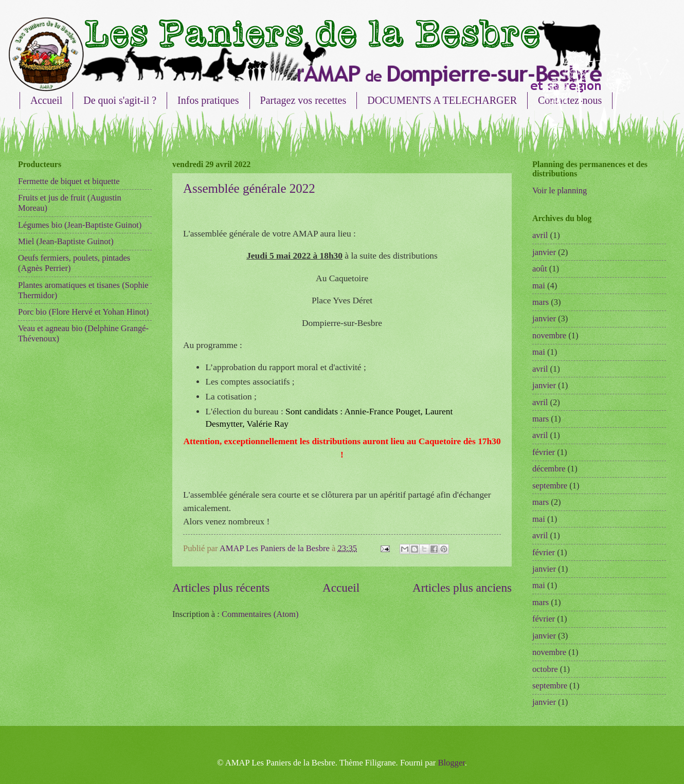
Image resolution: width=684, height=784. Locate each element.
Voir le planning (560, 190)
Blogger (451, 763)
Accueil (46, 100)
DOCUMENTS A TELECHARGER (442, 100)
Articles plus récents (221, 588)
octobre (545, 669)
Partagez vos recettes (303, 100)
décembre (549, 469)
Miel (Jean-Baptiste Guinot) (66, 241)
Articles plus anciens (462, 588)
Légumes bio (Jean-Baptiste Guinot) (80, 225)
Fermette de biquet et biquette (69, 181)
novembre (549, 335)
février (544, 452)
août (540, 269)
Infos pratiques (208, 100)
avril (540, 235)
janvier (544, 252)
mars (541, 302)
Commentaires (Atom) (260, 614)
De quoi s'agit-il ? (120, 100)
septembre (550, 486)
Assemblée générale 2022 (249, 188)
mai (539, 286)
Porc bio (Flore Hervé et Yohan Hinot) (83, 312)
